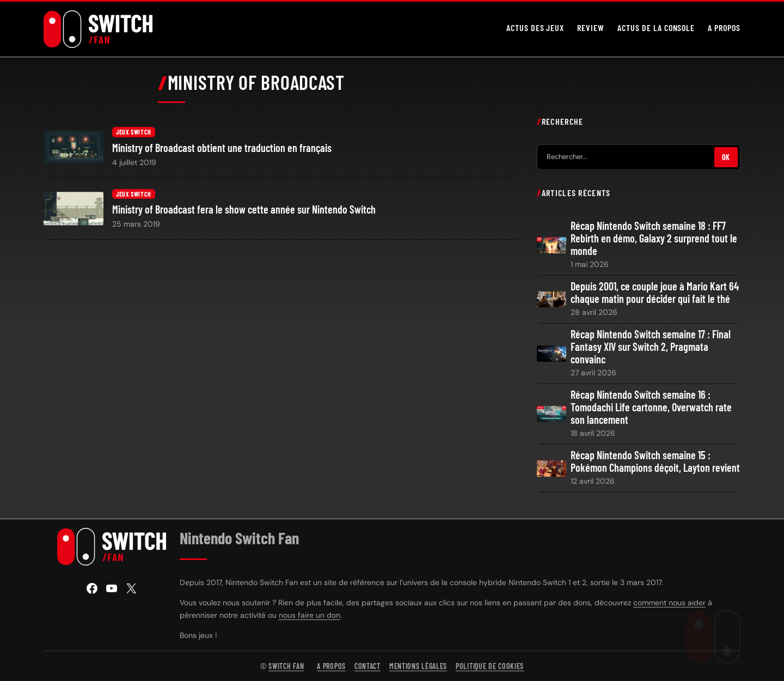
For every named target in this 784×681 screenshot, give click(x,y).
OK (726, 157)
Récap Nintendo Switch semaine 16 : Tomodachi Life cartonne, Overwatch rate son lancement (651, 407)
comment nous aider (669, 603)
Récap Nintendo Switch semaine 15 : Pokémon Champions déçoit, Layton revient (655, 461)
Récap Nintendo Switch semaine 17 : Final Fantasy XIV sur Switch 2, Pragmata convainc (651, 347)
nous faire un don (310, 615)
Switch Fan (286, 666)
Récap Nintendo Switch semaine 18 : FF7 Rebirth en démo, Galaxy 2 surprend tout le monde (654, 238)
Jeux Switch (134, 132)
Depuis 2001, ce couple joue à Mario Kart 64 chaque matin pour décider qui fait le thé (655, 293)
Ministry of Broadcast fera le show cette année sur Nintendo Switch (244, 209)
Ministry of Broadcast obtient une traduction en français (222, 148)
